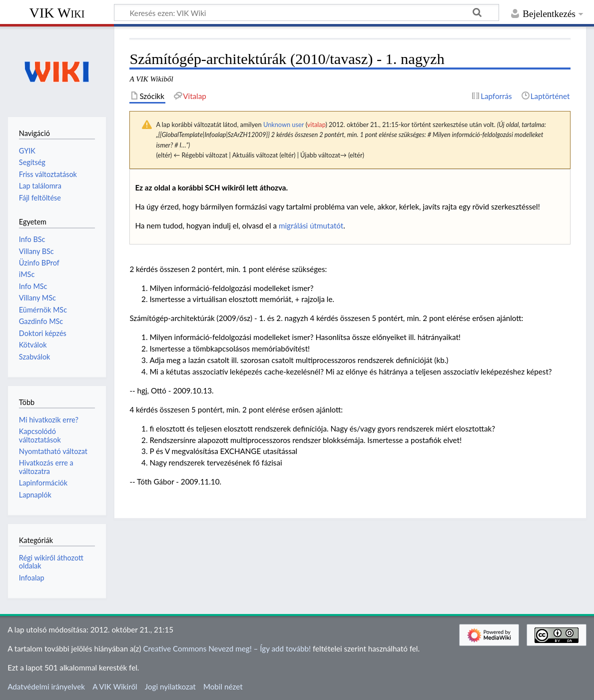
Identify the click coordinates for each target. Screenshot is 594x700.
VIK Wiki (57, 13)
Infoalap (32, 578)
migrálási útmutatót (311, 225)
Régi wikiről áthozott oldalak (51, 562)
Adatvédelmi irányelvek (46, 686)
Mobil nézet (223, 686)
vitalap (316, 124)
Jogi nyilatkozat (170, 686)
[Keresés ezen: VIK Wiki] (306, 12)
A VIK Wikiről (115, 686)
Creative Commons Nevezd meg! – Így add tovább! (227, 648)
